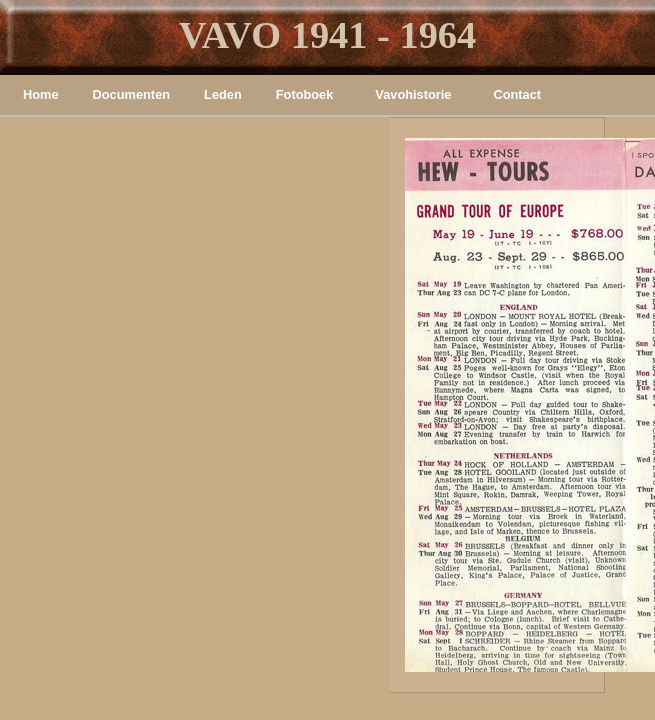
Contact (517, 94)
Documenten (132, 94)
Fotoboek (305, 94)
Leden (223, 94)
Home (41, 94)
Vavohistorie (413, 94)
